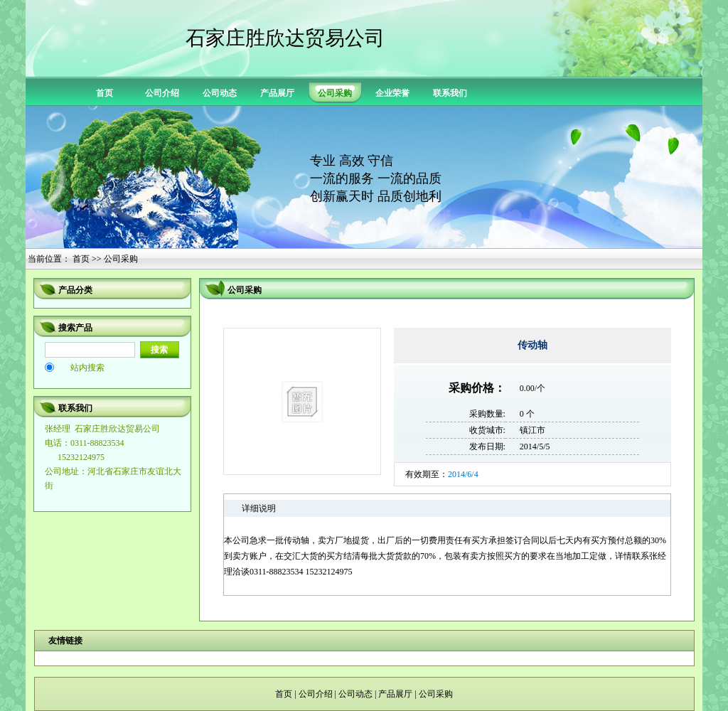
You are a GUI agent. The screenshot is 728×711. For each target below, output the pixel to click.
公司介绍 (162, 93)
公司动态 (220, 93)
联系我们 (450, 93)
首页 (105, 93)
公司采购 (436, 694)
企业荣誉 (392, 93)
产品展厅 (277, 93)
